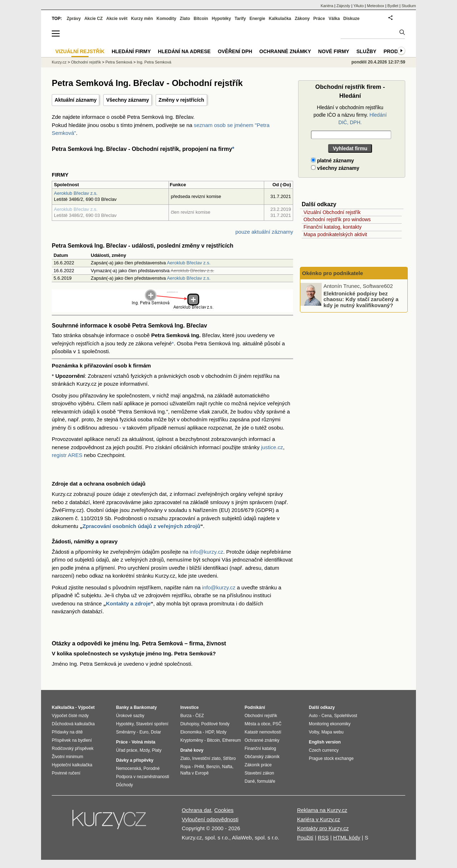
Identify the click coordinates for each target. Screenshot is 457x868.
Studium (409, 6)
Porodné (152, 768)
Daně (250, 781)
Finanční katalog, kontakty (333, 227)
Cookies (224, 810)
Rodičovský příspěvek (73, 748)
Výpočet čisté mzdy (70, 716)
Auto (313, 716)
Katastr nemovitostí (263, 732)
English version (325, 742)
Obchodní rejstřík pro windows (337, 219)
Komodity (166, 19)
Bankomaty (145, 707)
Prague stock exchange (331, 758)
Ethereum (231, 740)
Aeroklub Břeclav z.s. (76, 193)
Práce (319, 19)
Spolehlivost (346, 716)
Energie (257, 19)
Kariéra (327, 6)
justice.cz (272, 447)
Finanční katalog (260, 748)
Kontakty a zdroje (128, 603)
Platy (157, 750)
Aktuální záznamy (76, 100)
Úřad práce (127, 750)
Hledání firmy (131, 51)
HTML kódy (347, 837)
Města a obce (257, 724)
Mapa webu (332, 732)
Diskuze (351, 19)
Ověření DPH (235, 51)
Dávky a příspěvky (135, 760)
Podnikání (255, 707)
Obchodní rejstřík (86, 62)
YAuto (359, 6)
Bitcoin (201, 19)
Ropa (185, 767)
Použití (305, 837)
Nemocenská (129, 768)
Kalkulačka (280, 19)
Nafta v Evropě (194, 773)
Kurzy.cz (59, 62)
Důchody (124, 785)
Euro (144, 732)
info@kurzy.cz (207, 552)
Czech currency (324, 750)
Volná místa (143, 742)
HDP (210, 732)
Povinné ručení (66, 773)
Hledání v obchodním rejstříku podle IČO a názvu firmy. (350, 115)
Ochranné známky (285, 51)
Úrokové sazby (130, 716)
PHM (199, 767)
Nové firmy (334, 51)
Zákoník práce (258, 765)
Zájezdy (343, 6)
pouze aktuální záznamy (264, 232)
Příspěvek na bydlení (72, 740)
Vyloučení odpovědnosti (210, 819)
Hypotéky (221, 19)
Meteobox (376, 6)
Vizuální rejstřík (80, 51)
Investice (189, 707)
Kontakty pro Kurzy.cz (323, 828)
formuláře (266, 781)
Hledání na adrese (184, 51)
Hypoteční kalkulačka (72, 765)
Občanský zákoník (262, 757)
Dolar (156, 732)
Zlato (185, 19)
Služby (366, 51)
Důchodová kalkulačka (73, 724)
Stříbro (229, 758)
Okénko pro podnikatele (333, 273)
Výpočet (86, 707)
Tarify (240, 19)
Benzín (213, 767)
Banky (122, 707)
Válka (334, 19)
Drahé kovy (192, 750)
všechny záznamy (335, 168)
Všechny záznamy (127, 100)
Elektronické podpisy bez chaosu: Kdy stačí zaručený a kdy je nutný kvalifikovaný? (361, 299)
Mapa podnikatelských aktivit (335, 234)
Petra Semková (119, 62)
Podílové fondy (215, 724)
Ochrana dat (197, 810)
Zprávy (74, 19)
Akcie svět (117, 19)
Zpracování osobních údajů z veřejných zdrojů (141, 526)
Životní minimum (67, 757)
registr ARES (67, 455)
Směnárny (126, 732)
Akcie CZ (93, 19)
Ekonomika (191, 732)
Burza (186, 716)
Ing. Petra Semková (154, 62)
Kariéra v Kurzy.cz (319, 819)
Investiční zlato (206, 758)
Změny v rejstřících (181, 100)
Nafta (227, 767)
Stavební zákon (259, 773)
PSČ (277, 724)
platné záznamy (332, 161)
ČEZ (200, 716)
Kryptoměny (192, 740)
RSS (323, 837)
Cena (327, 716)
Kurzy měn (142, 19)
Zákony (302, 19)
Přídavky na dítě (67, 732)
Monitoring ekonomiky (330, 724)
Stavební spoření (152, 724)
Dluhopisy (190, 724)
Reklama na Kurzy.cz (322, 810)
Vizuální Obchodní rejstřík (332, 212)
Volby (314, 732)
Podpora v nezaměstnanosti (143, 777)
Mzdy (145, 750)
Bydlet (393, 6)
